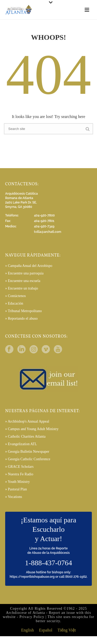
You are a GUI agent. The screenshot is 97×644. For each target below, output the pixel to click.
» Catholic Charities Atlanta (25, 436)
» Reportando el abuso (21, 318)
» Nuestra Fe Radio (19, 474)
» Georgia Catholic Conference (28, 459)
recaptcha (80, 617)
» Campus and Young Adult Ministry (32, 429)
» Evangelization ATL (21, 444)
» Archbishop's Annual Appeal (27, 421)
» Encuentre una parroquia (24, 273)
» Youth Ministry (17, 482)
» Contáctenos (16, 296)
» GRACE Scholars (19, 467)
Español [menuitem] (46, 630)
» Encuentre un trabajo (22, 288)
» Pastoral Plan (16, 489)
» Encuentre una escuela (23, 281)
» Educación (14, 303)
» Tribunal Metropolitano (24, 311)
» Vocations (14, 497)
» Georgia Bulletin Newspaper (27, 452)
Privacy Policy (32, 617)
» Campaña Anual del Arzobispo (29, 266)
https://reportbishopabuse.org (32, 577)
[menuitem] (28, 630)
